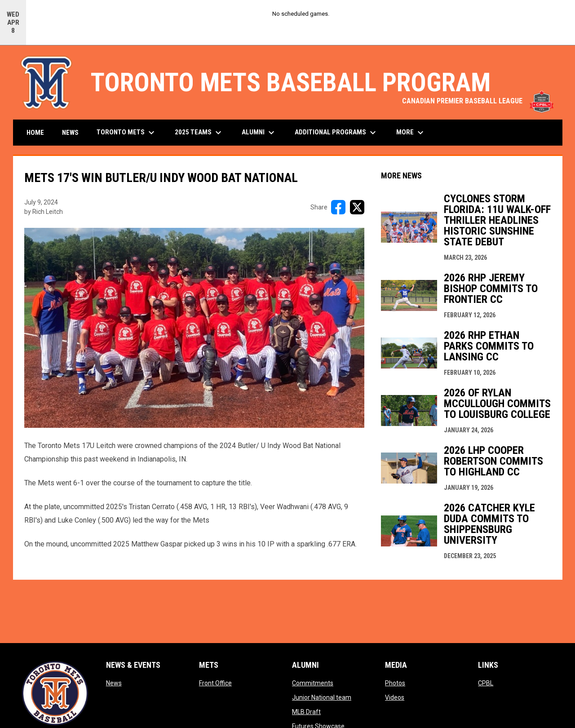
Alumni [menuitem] (259, 133)
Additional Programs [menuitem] (336, 133)
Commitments (313, 683)
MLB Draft (306, 712)
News (114, 683)
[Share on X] (357, 207)
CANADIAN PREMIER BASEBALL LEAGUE (478, 101)
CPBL (486, 683)
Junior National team (322, 697)
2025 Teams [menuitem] (199, 133)
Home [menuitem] (35, 133)
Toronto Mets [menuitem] (127, 133)
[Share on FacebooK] (338, 207)
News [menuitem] (70, 133)
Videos (395, 697)
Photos (395, 683)
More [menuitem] (411, 133)
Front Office (215, 683)
